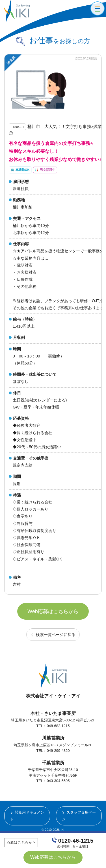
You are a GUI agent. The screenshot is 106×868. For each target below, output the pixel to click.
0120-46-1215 (76, 841)
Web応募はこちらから (53, 611)
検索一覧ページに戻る (56, 635)
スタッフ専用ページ (79, 816)
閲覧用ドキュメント (27, 816)
